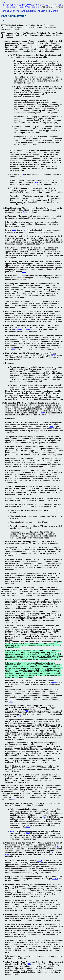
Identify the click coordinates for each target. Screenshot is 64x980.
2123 (14, 349)
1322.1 (51, 427)
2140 (25, 212)
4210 (37, 182)
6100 (25, 230)
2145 (59, 847)
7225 (27, 711)
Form (45, 817)
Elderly (12, 831)
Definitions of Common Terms (26, 329)
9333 (28, 827)
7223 (11, 702)
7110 (22, 174)
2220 (43, 413)
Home (6, 5)
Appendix (55, 683)
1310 (6, 799)
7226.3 (55, 879)
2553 (29, 964)
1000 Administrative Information (38, 5)
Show (3, 2)
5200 (14, 230)
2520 (54, 355)
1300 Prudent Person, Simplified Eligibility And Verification (34, 6)
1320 (14, 799)
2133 (24, 272)
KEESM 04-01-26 (17, 5)
